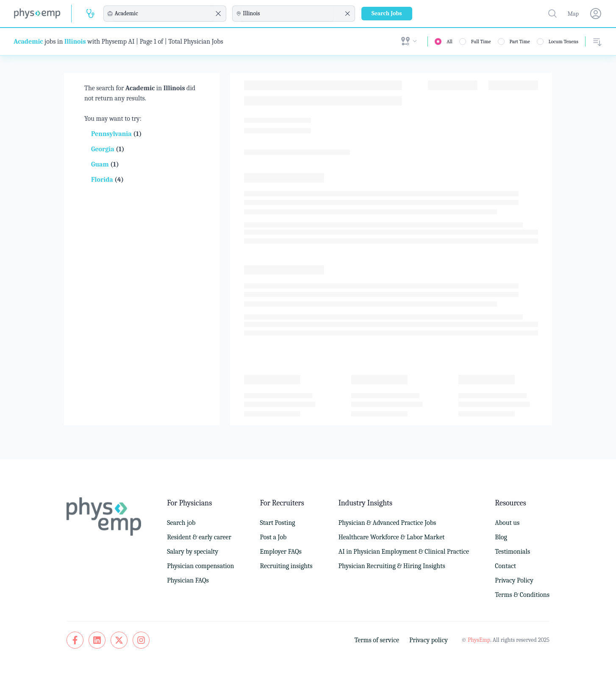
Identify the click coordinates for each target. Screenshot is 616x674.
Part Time (520, 42)
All (450, 42)
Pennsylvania (112, 134)
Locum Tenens (563, 42)
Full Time (481, 42)
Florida (103, 180)
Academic (28, 42)
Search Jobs (387, 13)
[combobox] (164, 14)
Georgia (103, 149)
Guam (101, 164)
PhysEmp (479, 640)
